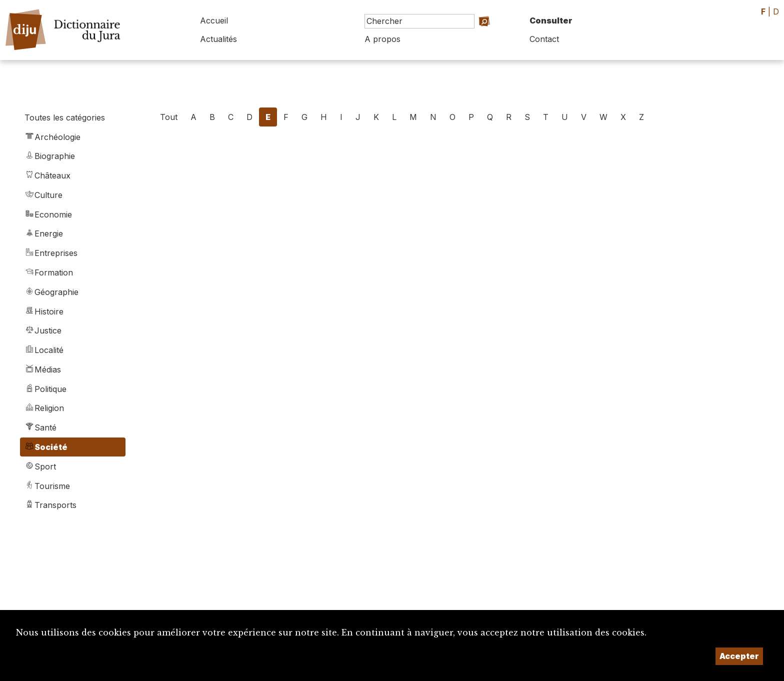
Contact (544, 39)
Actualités (218, 39)
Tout (169, 117)
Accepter (739, 656)
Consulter (551, 20)
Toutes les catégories (65, 117)
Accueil (214, 20)
